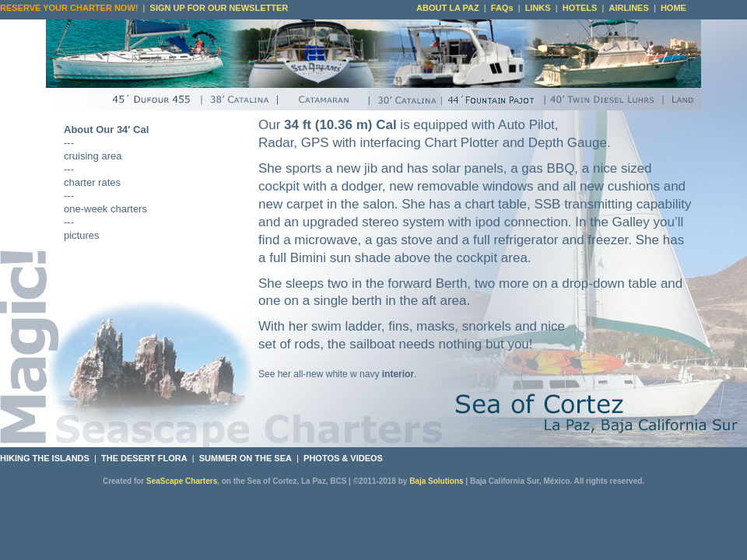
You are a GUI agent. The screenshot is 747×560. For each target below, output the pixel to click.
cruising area (93, 156)
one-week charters (105, 209)
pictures (82, 235)
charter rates (92, 182)
